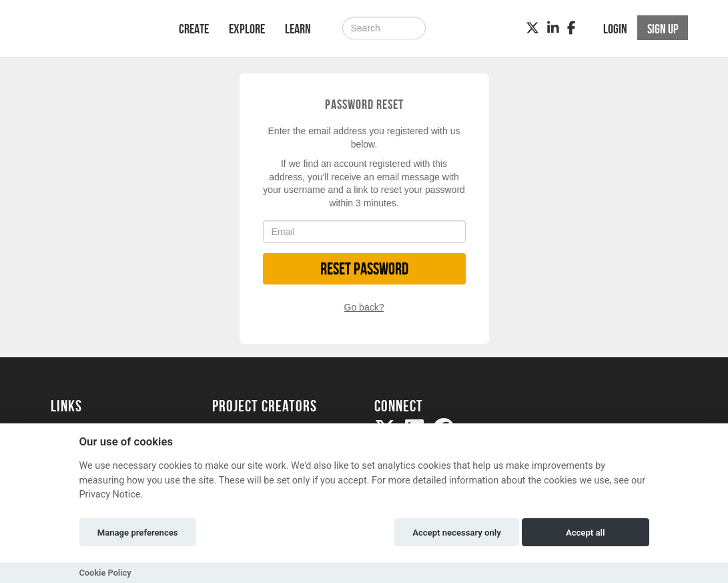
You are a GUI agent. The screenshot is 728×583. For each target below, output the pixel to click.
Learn (298, 29)
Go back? (364, 307)
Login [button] (615, 29)
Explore (247, 29)
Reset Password (364, 269)
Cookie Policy (105, 573)
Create (194, 29)
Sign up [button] (663, 29)
